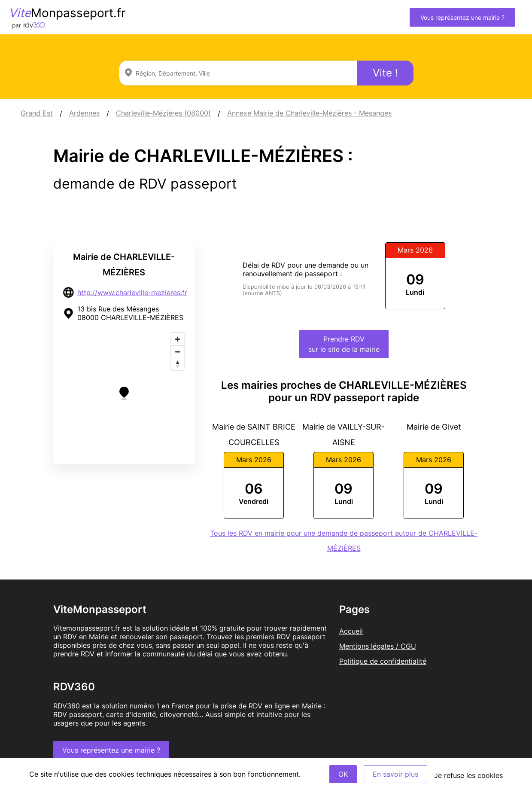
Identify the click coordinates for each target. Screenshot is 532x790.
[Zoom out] (178, 352)
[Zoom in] (178, 339)
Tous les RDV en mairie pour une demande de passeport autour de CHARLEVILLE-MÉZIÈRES (344, 541)
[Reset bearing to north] (178, 364)
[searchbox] (238, 73)
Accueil (351, 631)
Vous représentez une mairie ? (462, 17)
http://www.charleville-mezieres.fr (132, 293)
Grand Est (37, 113)
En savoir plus (395, 774)
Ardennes (84, 113)
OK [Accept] (343, 774)
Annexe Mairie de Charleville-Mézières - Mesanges (309, 113)
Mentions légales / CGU (378, 646)
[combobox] (238, 73)
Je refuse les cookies (468, 775)
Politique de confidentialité (383, 661)
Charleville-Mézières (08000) (163, 113)
